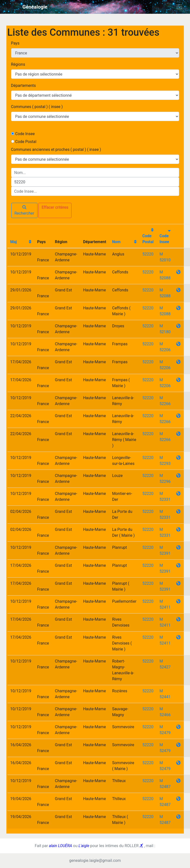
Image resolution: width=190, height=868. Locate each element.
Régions (18, 64)
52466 (165, 715)
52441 (165, 697)
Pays (15, 43)
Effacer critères (55, 207)
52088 (165, 278)
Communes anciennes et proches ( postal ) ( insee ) (56, 150)
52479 (165, 733)
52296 (165, 481)
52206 (165, 350)
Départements (24, 86)
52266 (165, 404)
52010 (165, 260)
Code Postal (26, 142)
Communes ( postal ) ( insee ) (37, 107)
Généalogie (35, 7)
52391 (165, 553)
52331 (165, 499)
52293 (165, 464)
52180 (165, 332)
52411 (165, 607)
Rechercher (24, 210)
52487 (165, 787)
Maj (14, 242)
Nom (116, 242)
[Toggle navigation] (179, 7)
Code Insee (25, 134)
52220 (148, 254)
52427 (165, 667)
